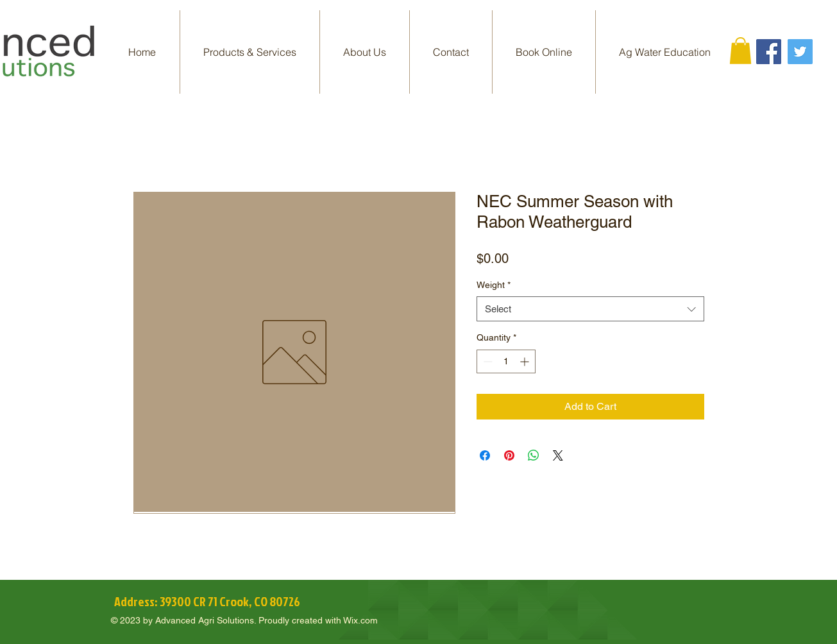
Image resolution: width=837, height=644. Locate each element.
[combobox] (590, 309)
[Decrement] (486, 361)
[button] (250, 52)
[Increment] (526, 361)
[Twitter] (800, 52)
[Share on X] (558, 455)
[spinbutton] (506, 361)
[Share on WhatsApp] (534, 455)
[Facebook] (769, 52)
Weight (494, 285)
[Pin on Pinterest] (509, 455)
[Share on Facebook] (485, 455)
